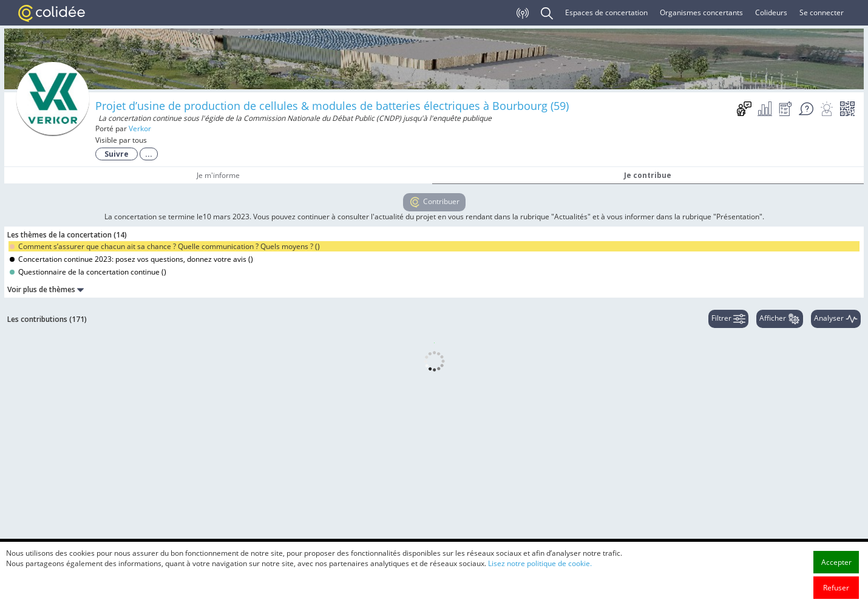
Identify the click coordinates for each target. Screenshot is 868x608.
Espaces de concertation (606, 12)
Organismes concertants (701, 12)
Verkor (140, 128)
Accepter (836, 562)
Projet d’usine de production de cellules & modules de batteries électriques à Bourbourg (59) (332, 106)
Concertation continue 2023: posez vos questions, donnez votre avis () (131, 259)
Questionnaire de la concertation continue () (88, 272)
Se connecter (822, 12)
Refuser (836, 588)
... (149, 154)
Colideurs (771, 12)
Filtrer (728, 319)
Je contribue (648, 175)
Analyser (836, 319)
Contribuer (434, 202)
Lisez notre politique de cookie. (540, 563)
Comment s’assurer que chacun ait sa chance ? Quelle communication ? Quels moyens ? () (165, 246)
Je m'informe (218, 175)
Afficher (780, 319)
